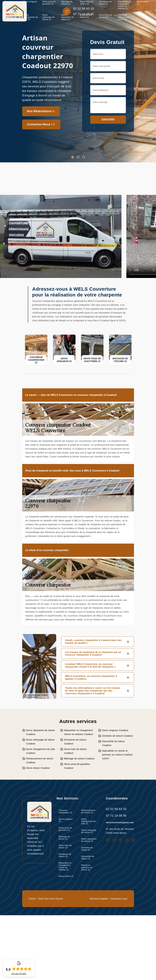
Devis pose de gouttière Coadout (77, 766)
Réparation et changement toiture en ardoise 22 (65, 866)
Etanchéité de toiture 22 (105, 16)
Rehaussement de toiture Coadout (40, 760)
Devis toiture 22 (66, 876)
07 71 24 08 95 (116, 816)
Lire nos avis (19, 974)
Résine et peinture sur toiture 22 (124, 17)
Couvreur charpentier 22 (65, 811)
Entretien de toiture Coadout (118, 736)
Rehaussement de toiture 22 (12, 16)
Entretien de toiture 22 (86, 16)
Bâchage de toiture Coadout (79, 759)
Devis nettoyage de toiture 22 (48, 17)
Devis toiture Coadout (38, 768)
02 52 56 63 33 (116, 809)
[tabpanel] (78, 81)
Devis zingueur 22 (66, 820)
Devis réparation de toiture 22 (67, 17)
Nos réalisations (41, 111)
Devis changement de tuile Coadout (41, 751)
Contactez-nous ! (41, 124)
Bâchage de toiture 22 (64, 838)
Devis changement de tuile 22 (31, 17)
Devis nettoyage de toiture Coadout (40, 742)
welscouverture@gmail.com (120, 823)
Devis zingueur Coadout (115, 730)
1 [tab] (73, 157)
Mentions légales (99, 899)
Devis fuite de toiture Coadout (75, 751)
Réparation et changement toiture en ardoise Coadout (79, 732)
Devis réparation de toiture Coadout (41, 732)
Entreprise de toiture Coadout (75, 742)
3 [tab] (84, 157)
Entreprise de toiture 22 (65, 855)
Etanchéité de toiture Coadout (113, 743)
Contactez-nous (119, 899)
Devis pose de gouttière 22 (65, 829)
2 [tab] (78, 157)
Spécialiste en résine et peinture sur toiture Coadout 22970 (117, 755)
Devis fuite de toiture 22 (65, 847)
